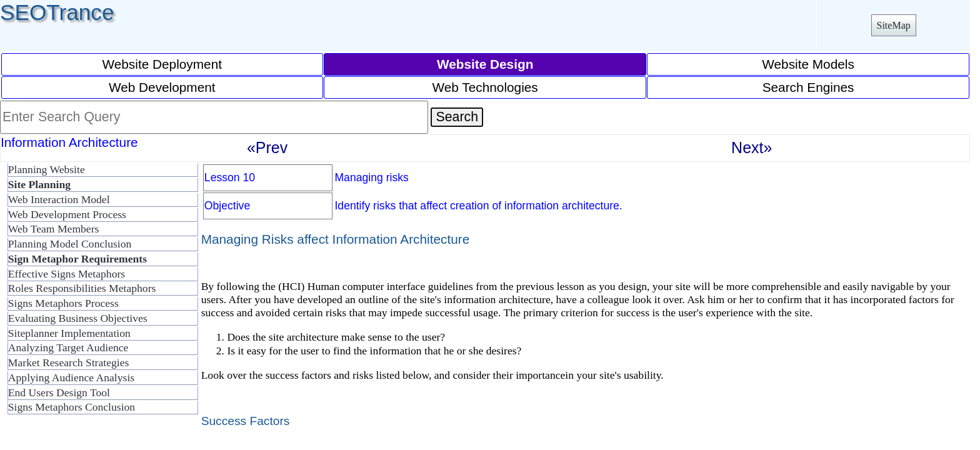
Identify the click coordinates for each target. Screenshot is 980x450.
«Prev (267, 147)
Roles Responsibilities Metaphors (82, 288)
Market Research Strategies (68, 362)
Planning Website (47, 169)
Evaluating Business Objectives (78, 318)
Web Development (162, 87)
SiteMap (894, 25)
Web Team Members (54, 229)
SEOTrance (57, 12)
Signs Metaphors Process (63, 303)
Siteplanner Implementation (69, 333)
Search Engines (808, 87)
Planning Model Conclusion (70, 244)
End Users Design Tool (59, 392)
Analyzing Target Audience (68, 347)
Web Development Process (67, 214)
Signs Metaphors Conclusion (72, 407)
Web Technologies (485, 87)
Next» (752, 147)
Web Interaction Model (59, 199)
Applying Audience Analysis (71, 377)
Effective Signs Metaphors (67, 274)
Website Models (808, 64)
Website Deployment (162, 64)
